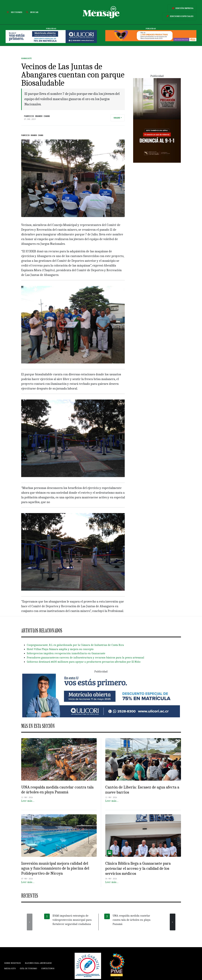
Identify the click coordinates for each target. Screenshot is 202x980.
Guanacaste (26, 58)
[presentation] (30, 922)
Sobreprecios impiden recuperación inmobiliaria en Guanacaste (66, 653)
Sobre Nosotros (12, 963)
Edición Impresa (182, 8)
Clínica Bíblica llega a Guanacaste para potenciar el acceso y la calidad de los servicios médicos (138, 868)
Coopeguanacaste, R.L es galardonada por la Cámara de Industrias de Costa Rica (75, 645)
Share (117, 118)
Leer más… (28, 801)
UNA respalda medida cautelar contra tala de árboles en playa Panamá (57, 790)
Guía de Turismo (28, 968)
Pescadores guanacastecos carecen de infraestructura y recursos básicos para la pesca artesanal (85, 658)
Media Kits (10, 968)
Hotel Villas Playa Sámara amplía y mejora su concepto (60, 649)
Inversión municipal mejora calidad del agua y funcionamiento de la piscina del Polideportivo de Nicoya (55, 868)
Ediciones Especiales (179, 16)
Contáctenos (48, 968)
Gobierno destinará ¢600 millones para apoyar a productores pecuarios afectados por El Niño (84, 662)
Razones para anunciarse (38, 963)
